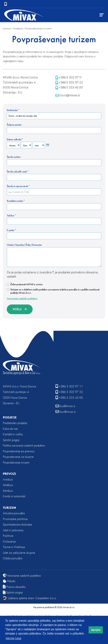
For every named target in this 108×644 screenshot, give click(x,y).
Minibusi (8, 491)
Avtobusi (8, 479)
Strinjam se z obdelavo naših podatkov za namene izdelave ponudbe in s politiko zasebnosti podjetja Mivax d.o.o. (53, 291)
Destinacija (13, 110)
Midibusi (8, 485)
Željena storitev (14, 125)
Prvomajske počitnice (15, 519)
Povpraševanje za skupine (18, 457)
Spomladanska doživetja (17, 524)
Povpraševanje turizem (16, 462)
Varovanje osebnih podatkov (22, 298)
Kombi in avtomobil (14, 496)
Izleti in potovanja (13, 530)
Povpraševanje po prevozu (19, 451)
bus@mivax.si (65, 406)
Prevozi (9, 474)
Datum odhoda (15, 139)
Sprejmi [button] (96, 630)
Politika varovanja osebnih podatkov (24, 445)
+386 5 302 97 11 (68, 78)
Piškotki (9, 581)
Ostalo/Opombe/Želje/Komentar (24, 245)
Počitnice (8, 536)
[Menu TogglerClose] (102, 15)
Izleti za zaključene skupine (19, 553)
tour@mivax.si (68, 95)
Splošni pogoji (11, 440)
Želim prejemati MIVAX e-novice (25, 284)
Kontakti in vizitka (13, 434)
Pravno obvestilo (14, 587)
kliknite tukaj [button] (13, 638)
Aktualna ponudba (14, 513)
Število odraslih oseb (18, 172)
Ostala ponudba (13, 558)
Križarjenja (9, 541)
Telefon (11, 216)
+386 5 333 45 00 (69, 88)
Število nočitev (14, 157)
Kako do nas (10, 429)
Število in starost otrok (18, 186)
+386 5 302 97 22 (69, 83)
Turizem (9, 508)
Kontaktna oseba (16, 201)
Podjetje (10, 417)
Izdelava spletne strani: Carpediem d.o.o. (30, 598)
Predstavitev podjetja (15, 423)
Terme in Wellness (14, 547)
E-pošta (11, 230)
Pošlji (17, 309)
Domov (7, 29)
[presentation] (48, 145)
